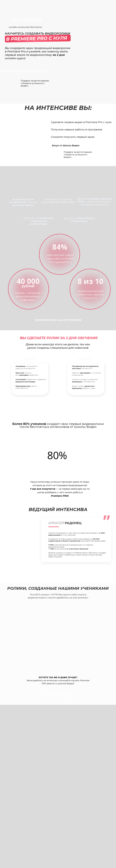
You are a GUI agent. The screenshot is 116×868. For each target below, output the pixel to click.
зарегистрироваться (58, 406)
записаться (58, 573)
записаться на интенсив (58, 320)
